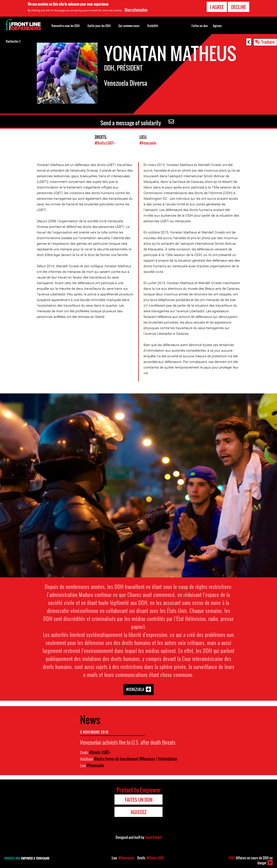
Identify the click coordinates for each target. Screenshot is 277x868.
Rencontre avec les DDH (66, 26)
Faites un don (200, 26)
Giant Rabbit (153, 837)
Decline (239, 7)
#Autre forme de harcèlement (116, 759)
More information (136, 10)
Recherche (13, 41)
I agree (217, 7)
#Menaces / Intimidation (158, 759)
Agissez (217, 26)
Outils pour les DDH (99, 26)
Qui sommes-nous (129, 26)
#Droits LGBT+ (105, 143)
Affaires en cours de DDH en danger (251, 860)
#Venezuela (148, 143)
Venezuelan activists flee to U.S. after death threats (128, 742)
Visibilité (153, 26)
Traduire (268, 42)
